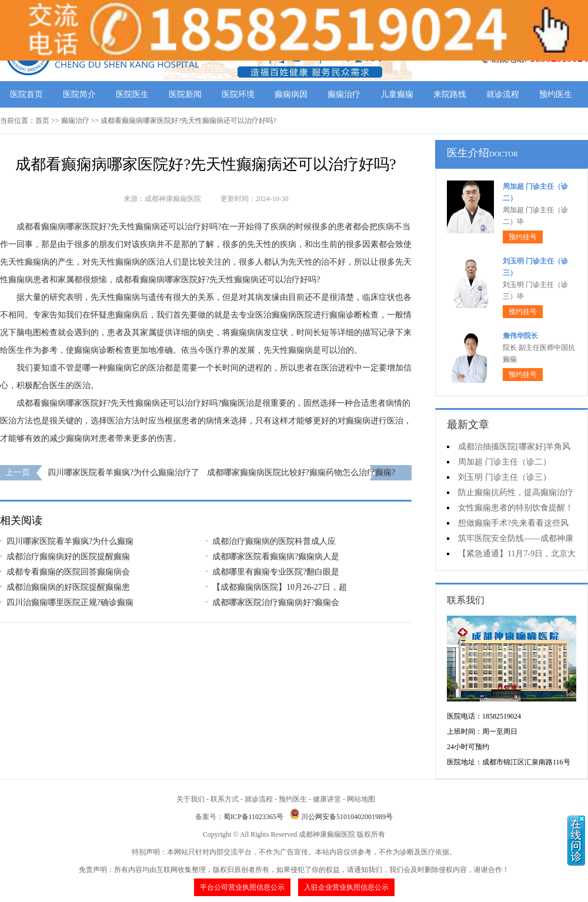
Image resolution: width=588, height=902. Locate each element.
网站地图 (361, 799)
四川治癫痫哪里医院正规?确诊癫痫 (70, 602)
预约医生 (556, 94)
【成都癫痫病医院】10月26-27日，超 (280, 587)
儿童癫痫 (397, 94)
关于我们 (191, 799)
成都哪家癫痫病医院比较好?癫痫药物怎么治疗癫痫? (301, 472)
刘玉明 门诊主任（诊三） (505, 477)
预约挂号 (523, 237)
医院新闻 (185, 94)
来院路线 (450, 94)
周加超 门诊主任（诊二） (505, 462)
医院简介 (79, 94)
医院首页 (26, 94)
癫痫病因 (291, 94)
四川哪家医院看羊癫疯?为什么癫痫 (70, 541)
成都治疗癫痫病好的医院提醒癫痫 (68, 557)
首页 (42, 121)
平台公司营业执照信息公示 (242, 887)
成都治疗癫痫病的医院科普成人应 (274, 541)
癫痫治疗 (344, 94)
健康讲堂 (327, 799)
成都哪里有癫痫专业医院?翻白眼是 (276, 572)
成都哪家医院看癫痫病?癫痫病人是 (276, 557)
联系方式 (225, 799)
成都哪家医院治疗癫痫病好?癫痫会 (276, 602)
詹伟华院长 (520, 336)
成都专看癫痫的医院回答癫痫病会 (68, 572)
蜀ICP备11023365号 (253, 817)
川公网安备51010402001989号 (347, 817)
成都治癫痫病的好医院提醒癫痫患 (68, 587)
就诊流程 (503, 94)
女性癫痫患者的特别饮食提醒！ (516, 508)
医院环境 (238, 94)
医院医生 (132, 94)
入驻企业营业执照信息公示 (346, 887)
